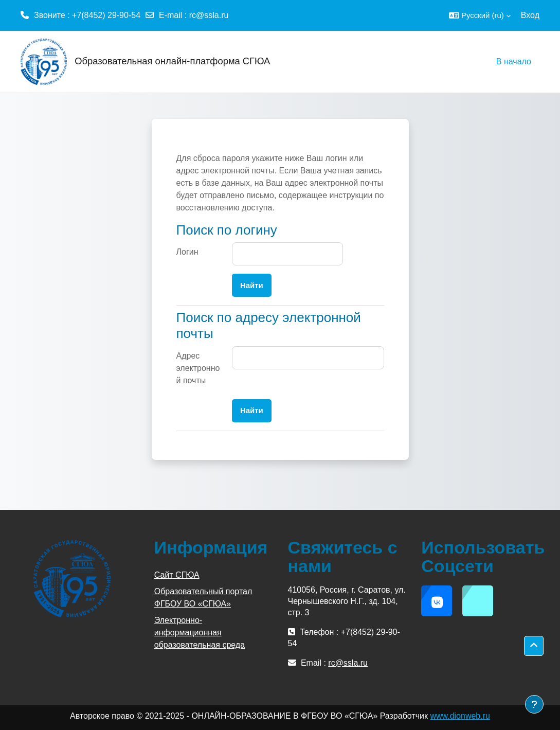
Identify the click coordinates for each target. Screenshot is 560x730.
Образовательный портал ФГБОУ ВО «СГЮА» (203, 598)
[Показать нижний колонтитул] (534, 704)
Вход (530, 15)
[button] (480, 15)
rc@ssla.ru (209, 15)
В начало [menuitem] (514, 61)
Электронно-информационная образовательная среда (200, 633)
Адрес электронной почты (198, 368)
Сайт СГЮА (177, 575)
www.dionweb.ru (460, 716)
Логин (187, 252)
